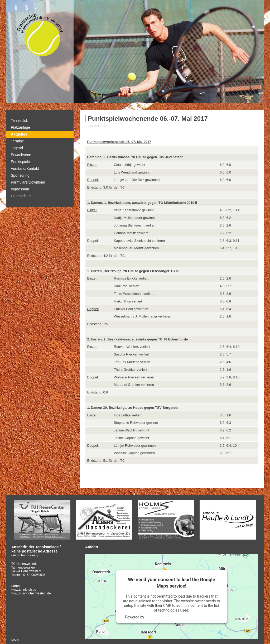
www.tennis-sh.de (24, 590)
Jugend (17, 148)
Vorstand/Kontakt (25, 169)
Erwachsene (21, 155)
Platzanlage (20, 127)
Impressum (20, 189)
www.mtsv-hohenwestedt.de (31, 593)
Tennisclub (20, 121)
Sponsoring (20, 175)
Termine (17, 141)
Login (15, 640)
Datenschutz (21, 196)
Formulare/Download (28, 182)
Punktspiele (20, 162)
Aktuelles (19, 134)
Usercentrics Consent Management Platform (182, 617)
